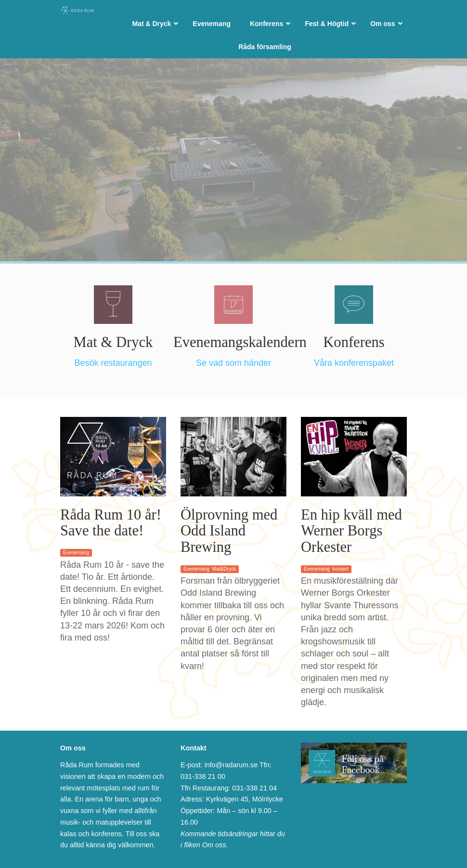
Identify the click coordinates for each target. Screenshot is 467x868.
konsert (341, 569)
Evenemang (76, 553)
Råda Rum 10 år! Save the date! (111, 523)
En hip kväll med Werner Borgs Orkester (351, 531)
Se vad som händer (233, 363)
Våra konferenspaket (354, 363)
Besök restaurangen (113, 363)
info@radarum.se (231, 765)
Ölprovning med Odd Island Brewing (229, 531)
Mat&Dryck (224, 569)
